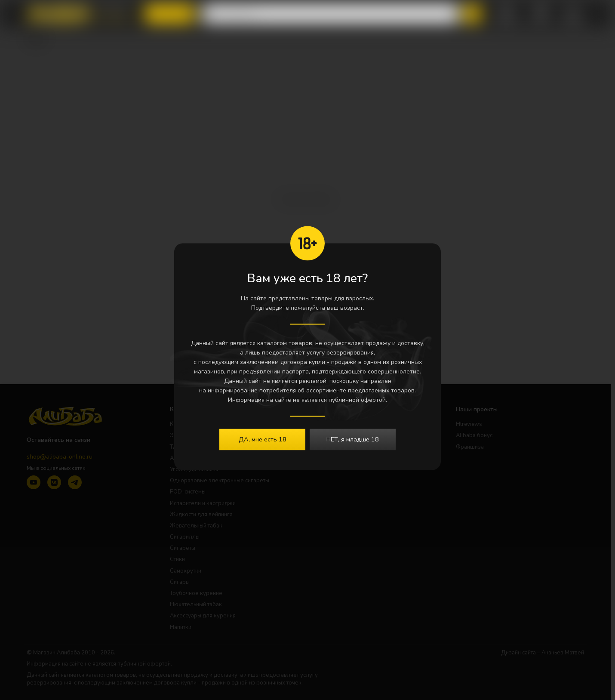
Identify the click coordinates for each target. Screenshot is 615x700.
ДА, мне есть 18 (263, 439)
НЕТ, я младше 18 (353, 439)
